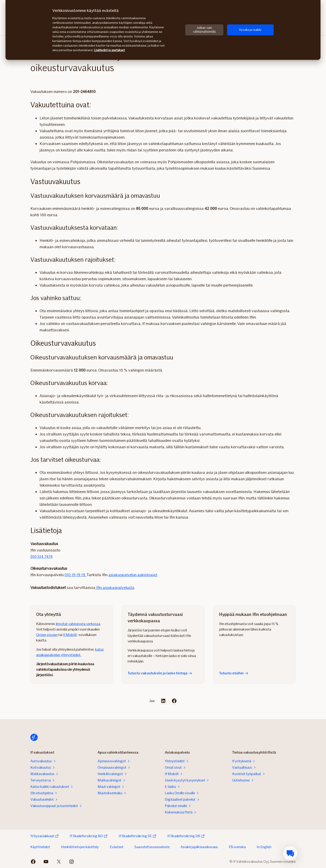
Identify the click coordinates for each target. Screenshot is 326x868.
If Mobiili (70, 635)
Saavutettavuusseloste (152, 847)
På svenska (237, 847)
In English (264, 847)
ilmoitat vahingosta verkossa (78, 624)
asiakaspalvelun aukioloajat (133, 575)
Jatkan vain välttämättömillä (204, 30)
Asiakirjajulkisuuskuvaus (199, 847)
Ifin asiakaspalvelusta (115, 588)
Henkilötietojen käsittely (80, 847)
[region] (163, 30)
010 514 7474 (41, 557)
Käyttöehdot (40, 847)
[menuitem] (290, 853)
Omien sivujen (47, 635)
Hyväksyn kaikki (250, 30)
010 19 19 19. (76, 575)
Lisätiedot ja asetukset (109, 50)
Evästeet (117, 847)
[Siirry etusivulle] (34, 737)
